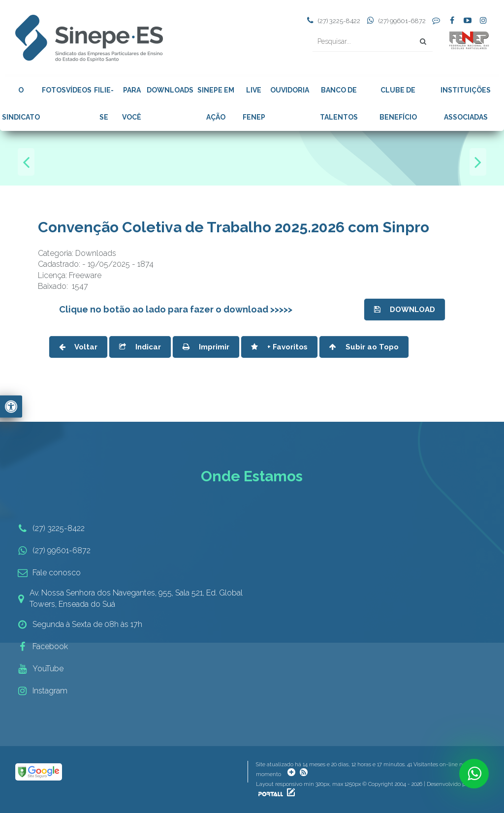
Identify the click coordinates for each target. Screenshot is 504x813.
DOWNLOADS (170, 90)
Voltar (78, 347)
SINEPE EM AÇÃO (216, 104)
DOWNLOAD (405, 310)
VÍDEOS (79, 90)
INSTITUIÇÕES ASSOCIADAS (466, 104)
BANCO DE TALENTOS (339, 104)
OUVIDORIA (290, 90)
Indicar (140, 347)
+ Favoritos (279, 347)
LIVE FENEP (254, 104)
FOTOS (54, 90)
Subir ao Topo (364, 347)
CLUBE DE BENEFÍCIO (398, 104)
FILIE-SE (104, 104)
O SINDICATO (21, 104)
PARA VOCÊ (132, 104)
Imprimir (206, 347)
